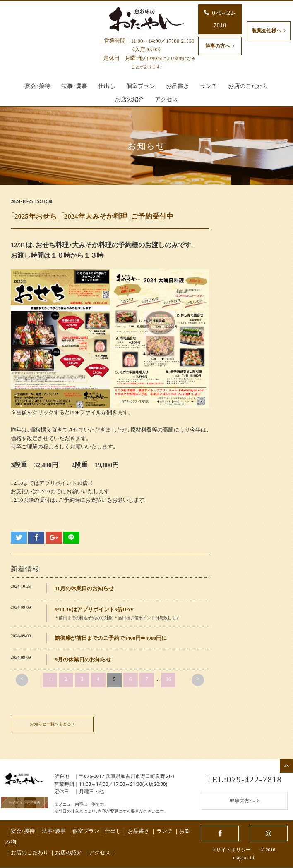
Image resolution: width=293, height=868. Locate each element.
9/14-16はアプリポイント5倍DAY (94, 609)
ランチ (165, 831)
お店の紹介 (68, 853)
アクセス (100, 853)
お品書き (139, 831)
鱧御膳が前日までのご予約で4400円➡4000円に (111, 638)
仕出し (113, 831)
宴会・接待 (23, 831)
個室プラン (86, 831)
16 (168, 679)
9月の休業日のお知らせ (83, 659)
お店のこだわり (30, 853)
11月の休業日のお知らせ (84, 588)
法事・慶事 (54, 831)
